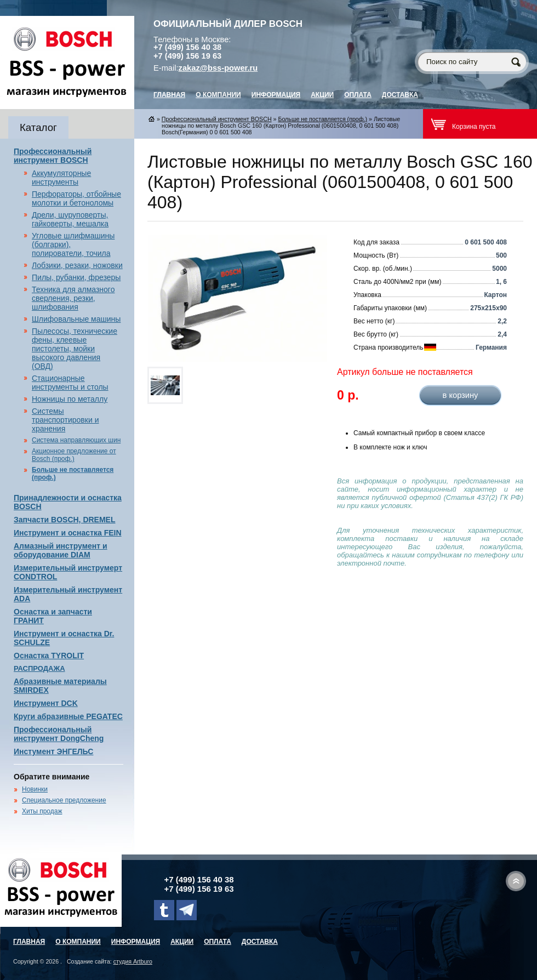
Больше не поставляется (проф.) (322, 119)
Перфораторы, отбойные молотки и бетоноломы (76, 198)
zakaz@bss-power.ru (218, 68)
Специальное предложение (64, 800)
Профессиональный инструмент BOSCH (53, 156)
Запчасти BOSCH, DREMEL (65, 520)
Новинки (35, 789)
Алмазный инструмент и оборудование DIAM (61, 550)
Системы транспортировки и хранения (65, 420)
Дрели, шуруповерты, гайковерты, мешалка (70, 219)
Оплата (358, 95)
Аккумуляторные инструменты (61, 178)
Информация (276, 95)
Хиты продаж (42, 811)
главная (169, 95)
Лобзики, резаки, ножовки (77, 265)
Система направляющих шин (76, 440)
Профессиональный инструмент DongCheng (59, 734)
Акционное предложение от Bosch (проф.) (74, 455)
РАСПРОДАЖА (39, 668)
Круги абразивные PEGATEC (68, 716)
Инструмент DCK (46, 703)
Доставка (400, 95)
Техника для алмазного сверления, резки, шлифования (73, 298)
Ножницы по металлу (70, 399)
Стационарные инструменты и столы (70, 383)
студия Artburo (133, 961)
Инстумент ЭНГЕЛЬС (53, 751)
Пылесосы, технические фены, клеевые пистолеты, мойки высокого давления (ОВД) (75, 349)
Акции (322, 95)
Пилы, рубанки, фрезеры (76, 277)
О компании (218, 95)
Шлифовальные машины (76, 319)
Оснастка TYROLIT (49, 656)
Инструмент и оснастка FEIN (68, 533)
